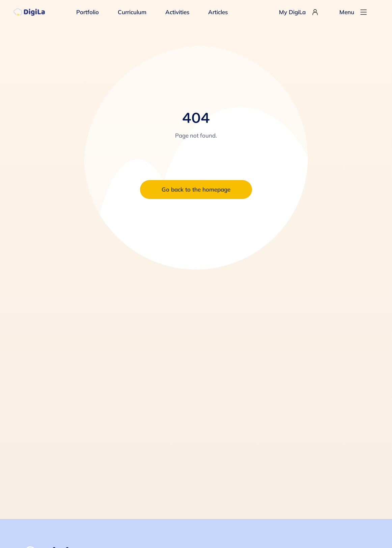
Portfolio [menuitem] (88, 12)
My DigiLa (299, 12)
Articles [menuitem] (218, 12)
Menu (354, 12)
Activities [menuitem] (177, 12)
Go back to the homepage (196, 189)
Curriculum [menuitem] (132, 12)
